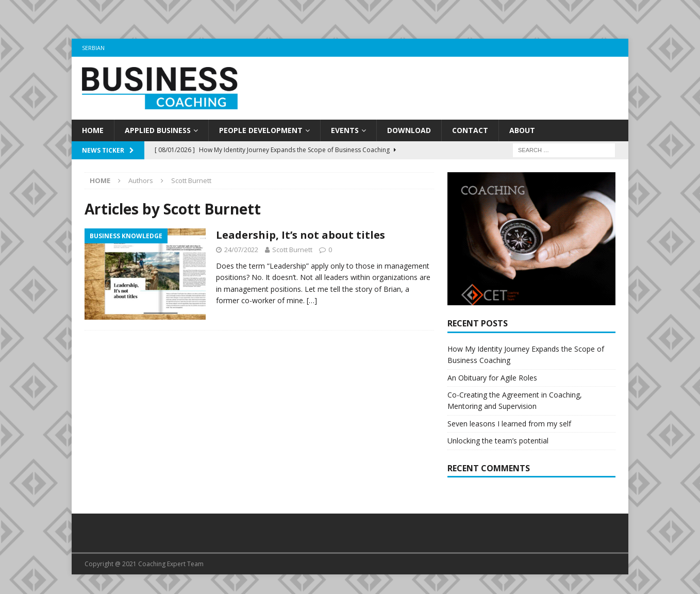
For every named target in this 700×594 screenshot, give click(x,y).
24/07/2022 (241, 250)
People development (261, 130)
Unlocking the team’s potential (498, 448)
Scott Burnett (292, 250)
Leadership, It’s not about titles (301, 235)
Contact (470, 130)
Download (409, 130)
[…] (312, 300)
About (522, 130)
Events (345, 130)
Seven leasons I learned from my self (509, 430)
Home (93, 130)
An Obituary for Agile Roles (492, 384)
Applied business (158, 130)
